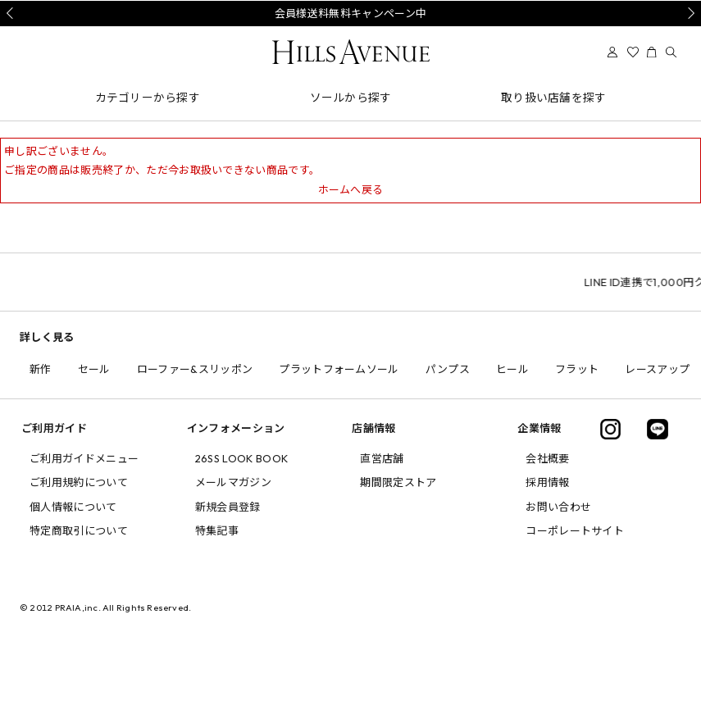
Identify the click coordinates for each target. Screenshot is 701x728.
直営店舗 (382, 458)
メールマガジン (233, 482)
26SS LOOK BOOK (242, 458)
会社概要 (547, 458)
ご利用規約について (79, 482)
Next (689, 13)
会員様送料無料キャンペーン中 (351, 13)
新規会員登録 (228, 507)
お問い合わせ (558, 507)
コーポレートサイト (575, 530)
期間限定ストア (398, 482)
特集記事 (217, 530)
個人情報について (73, 507)
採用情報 (547, 482)
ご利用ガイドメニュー (84, 458)
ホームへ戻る (351, 189)
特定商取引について (79, 530)
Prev (12, 13)
